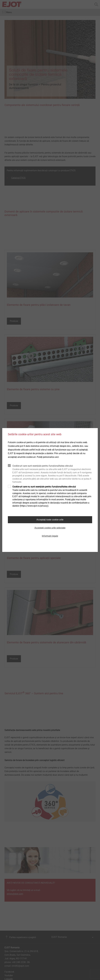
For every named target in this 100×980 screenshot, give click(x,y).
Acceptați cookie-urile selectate (50, 528)
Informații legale (50, 536)
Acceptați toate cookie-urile (50, 520)
